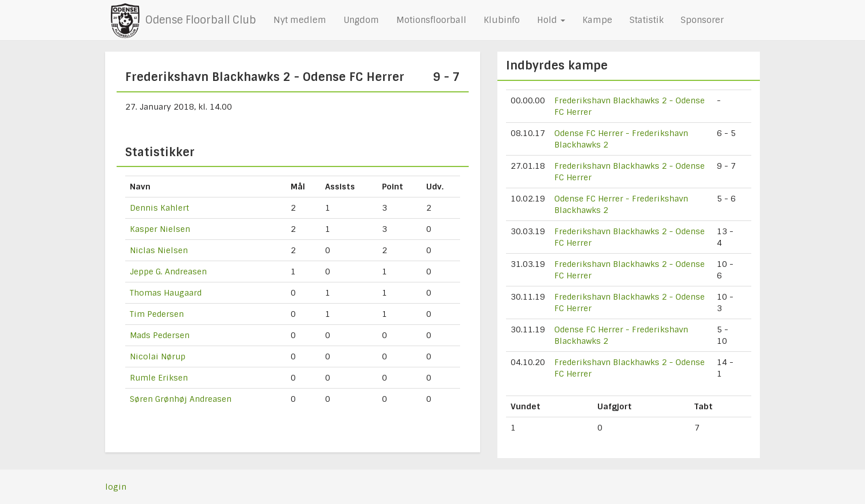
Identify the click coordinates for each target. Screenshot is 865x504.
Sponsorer (702, 20)
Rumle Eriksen (159, 378)
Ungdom (361, 20)
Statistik (646, 20)
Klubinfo (502, 20)
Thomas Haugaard (166, 293)
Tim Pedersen (157, 314)
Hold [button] (551, 20)
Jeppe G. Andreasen (168, 272)
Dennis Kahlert (159, 208)
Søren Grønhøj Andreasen (181, 399)
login (116, 487)
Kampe (597, 20)
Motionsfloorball (431, 20)
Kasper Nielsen (160, 229)
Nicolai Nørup (158, 356)
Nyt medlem (300, 20)
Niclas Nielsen (159, 250)
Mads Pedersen (160, 335)
